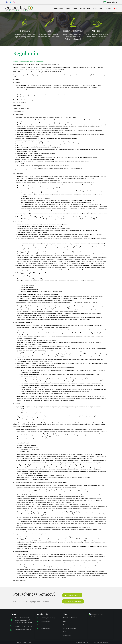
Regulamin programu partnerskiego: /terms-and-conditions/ (28, 62)
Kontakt (108, 8)
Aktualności (97, 8)
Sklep (75, 8)
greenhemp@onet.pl (22, 103)
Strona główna (57, 8)
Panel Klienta (112, 2)
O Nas (68, 8)
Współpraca (85, 8)
